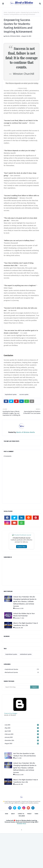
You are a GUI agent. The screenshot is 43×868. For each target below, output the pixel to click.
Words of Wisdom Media (13, 36)
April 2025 (22, 766)
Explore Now (21, 581)
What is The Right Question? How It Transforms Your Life (26, 659)
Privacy (29, 849)
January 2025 (22, 772)
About (13, 849)
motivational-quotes (26, 689)
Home (5, 12)
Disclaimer (22, 851)
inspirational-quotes (14, 12)
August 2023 (22, 778)
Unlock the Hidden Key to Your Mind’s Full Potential (24, 649)
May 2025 (22, 763)
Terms (36, 849)
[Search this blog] (17, 722)
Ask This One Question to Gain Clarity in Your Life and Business (25, 789)
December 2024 (22, 775)
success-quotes (24, 395)
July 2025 (22, 760)
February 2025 (22, 769)
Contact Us (21, 849)
